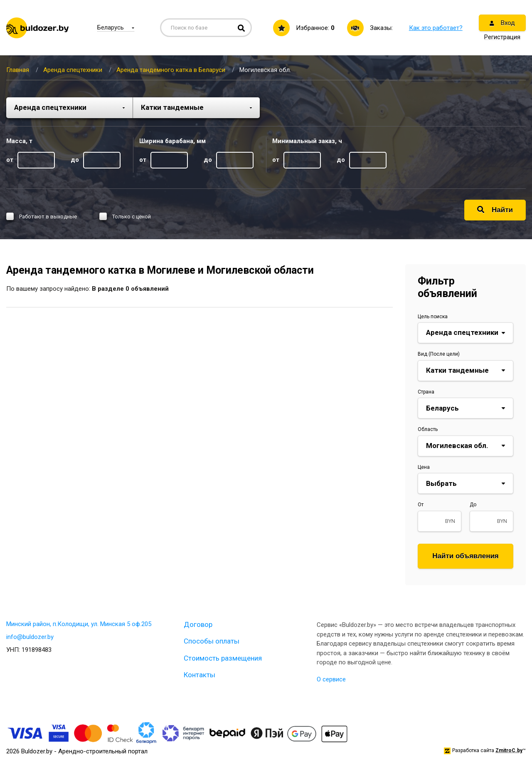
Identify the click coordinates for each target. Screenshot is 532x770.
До (473, 505)
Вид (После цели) (439, 354)
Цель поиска (433, 317)
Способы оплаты (212, 641)
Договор (198, 624)
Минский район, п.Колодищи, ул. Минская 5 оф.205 (79, 624)
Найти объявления (465, 556)
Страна (426, 392)
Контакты (199, 675)
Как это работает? (436, 28)
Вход (502, 23)
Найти (495, 210)
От (421, 505)
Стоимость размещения (223, 658)
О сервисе (331, 679)
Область (428, 429)
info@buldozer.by (30, 637)
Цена (424, 467)
